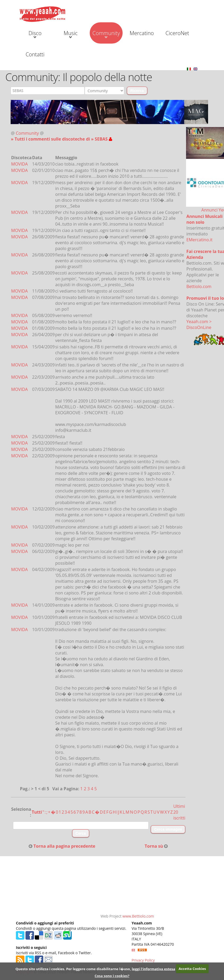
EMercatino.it (199, 240)
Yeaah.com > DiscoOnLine (199, 324)
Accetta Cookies (192, 969)
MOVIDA (20, 164)
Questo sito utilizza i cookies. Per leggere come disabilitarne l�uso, (73, 969)
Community (106, 34)
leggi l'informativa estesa (154, 969)
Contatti (35, 54)
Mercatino (142, 33)
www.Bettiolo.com (138, 916)
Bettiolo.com (199, 286)
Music (71, 34)
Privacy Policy (143, 960)
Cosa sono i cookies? (112, 976)
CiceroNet (177, 33)
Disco (35, 34)
